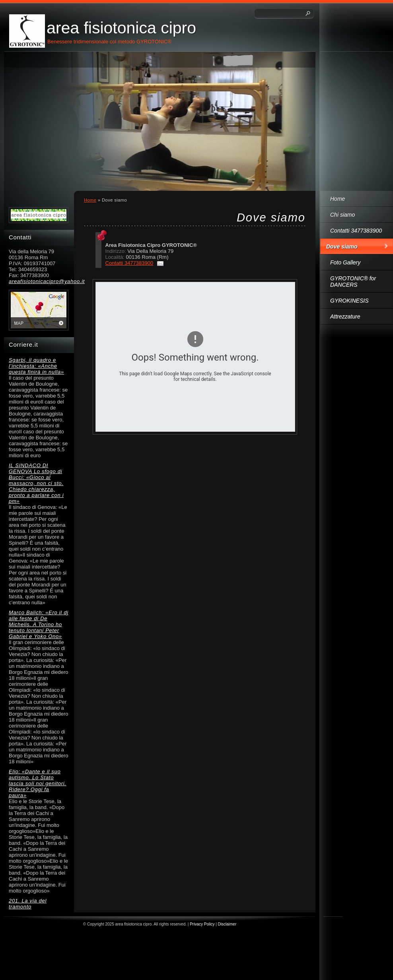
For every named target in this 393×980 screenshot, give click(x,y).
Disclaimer (227, 924)
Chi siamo (342, 215)
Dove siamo (342, 246)
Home (338, 199)
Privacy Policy (202, 924)
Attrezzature (345, 316)
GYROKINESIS (349, 301)
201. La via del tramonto (28, 904)
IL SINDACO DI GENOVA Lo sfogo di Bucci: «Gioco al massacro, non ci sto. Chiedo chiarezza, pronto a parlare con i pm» (36, 483)
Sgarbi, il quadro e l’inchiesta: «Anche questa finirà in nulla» (36, 366)
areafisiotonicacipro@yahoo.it (39, 281)
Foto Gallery (345, 262)
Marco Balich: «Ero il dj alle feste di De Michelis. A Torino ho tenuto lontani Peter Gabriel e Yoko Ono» (39, 624)
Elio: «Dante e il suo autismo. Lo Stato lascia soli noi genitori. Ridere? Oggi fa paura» (38, 783)
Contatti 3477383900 (356, 231)
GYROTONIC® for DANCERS (353, 281)
